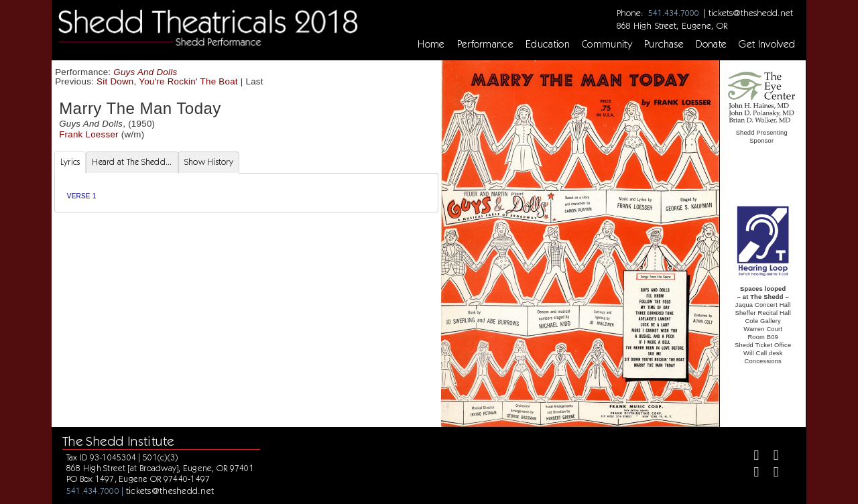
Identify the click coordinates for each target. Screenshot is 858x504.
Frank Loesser (89, 134)
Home (431, 44)
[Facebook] (750, 457)
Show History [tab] (209, 162)
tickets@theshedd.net (751, 13)
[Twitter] (771, 457)
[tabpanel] (246, 193)
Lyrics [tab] (70, 162)
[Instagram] (750, 474)
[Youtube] (771, 474)
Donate (711, 44)
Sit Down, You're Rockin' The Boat (167, 81)
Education (548, 44)
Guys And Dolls (145, 72)
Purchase (664, 44)
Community (607, 44)
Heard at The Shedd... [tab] (132, 162)
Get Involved (767, 44)
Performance (486, 44)
